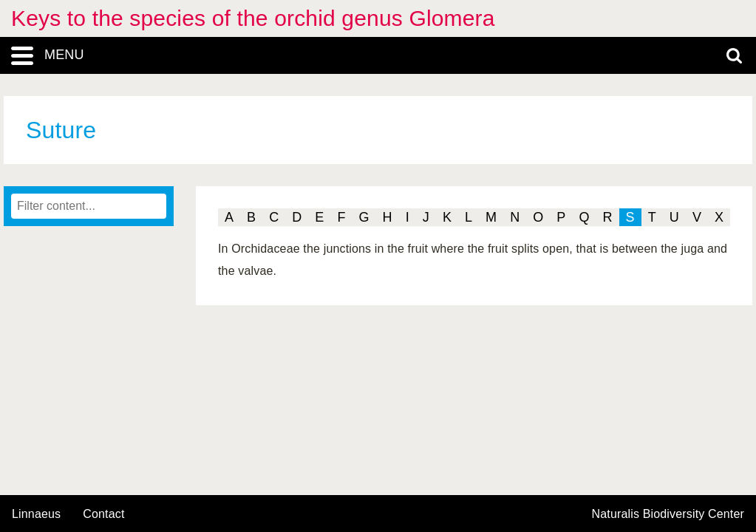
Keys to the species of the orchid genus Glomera (253, 18)
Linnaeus (36, 514)
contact (103, 514)
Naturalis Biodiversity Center (668, 514)
